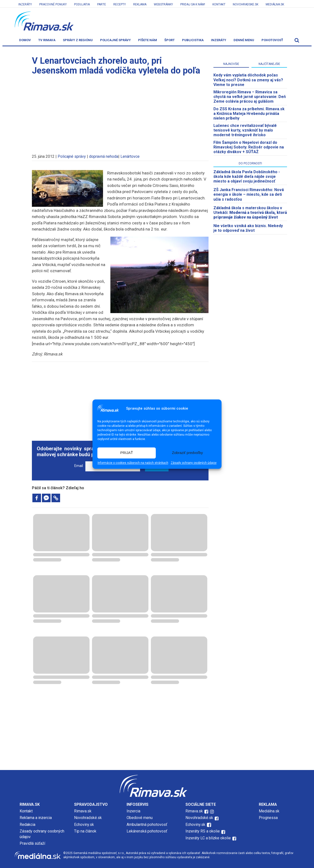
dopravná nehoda (104, 156)
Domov (25, 40)
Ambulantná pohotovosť (147, 825)
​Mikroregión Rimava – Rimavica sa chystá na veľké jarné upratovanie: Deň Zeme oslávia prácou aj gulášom (250, 97)
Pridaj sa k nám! (193, 4)
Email (79, 466)
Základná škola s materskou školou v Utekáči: (250, 213)
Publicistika (193, 40)
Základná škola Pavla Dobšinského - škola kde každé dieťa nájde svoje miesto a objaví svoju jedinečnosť (247, 177)
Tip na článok (85, 831)
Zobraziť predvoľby (187, 453)
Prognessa (268, 818)
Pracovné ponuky (53, 4)
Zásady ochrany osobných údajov (194, 463)
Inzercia (133, 811)
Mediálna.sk (275, 4)
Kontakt (219, 4)
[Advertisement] (120, 112)
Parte (102, 4)
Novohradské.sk (88, 818)
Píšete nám (148, 40)
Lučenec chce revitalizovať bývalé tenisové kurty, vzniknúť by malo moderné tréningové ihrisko (245, 130)
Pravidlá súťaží (32, 843)
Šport (170, 40)
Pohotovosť (272, 40)
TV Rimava (47, 40)
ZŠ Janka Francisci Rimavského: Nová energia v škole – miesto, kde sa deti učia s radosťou (249, 194)
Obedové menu (140, 818)
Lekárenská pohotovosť (147, 831)
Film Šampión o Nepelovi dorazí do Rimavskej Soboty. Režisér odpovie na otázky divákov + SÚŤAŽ (249, 147)
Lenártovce (130, 156)
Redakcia (27, 825)
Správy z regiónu (78, 40)
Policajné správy (115, 40)
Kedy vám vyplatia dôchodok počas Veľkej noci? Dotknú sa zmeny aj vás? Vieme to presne (248, 80)
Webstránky (163, 4)
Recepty (120, 4)
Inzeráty (25, 4)
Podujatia (82, 4)
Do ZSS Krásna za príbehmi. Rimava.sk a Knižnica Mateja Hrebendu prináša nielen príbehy (249, 114)
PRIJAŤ (127, 453)
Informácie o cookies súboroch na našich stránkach (133, 463)
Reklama (140, 4)
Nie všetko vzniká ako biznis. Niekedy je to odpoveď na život (248, 228)
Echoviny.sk (84, 825)
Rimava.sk (83, 811)
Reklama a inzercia (36, 818)
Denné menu (244, 40)
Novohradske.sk (246, 4)
